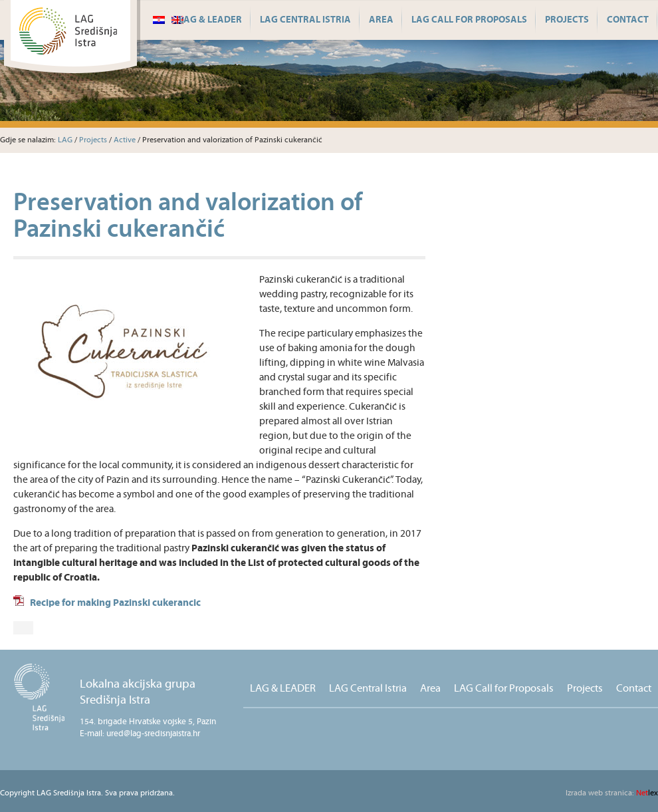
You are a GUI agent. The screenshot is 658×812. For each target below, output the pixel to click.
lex (612, 793)
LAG (65, 140)
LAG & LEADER (210, 20)
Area (381, 20)
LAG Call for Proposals (469, 20)
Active (125, 140)
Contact (628, 20)
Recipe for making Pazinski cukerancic (115, 603)
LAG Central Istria (305, 20)
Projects (567, 20)
